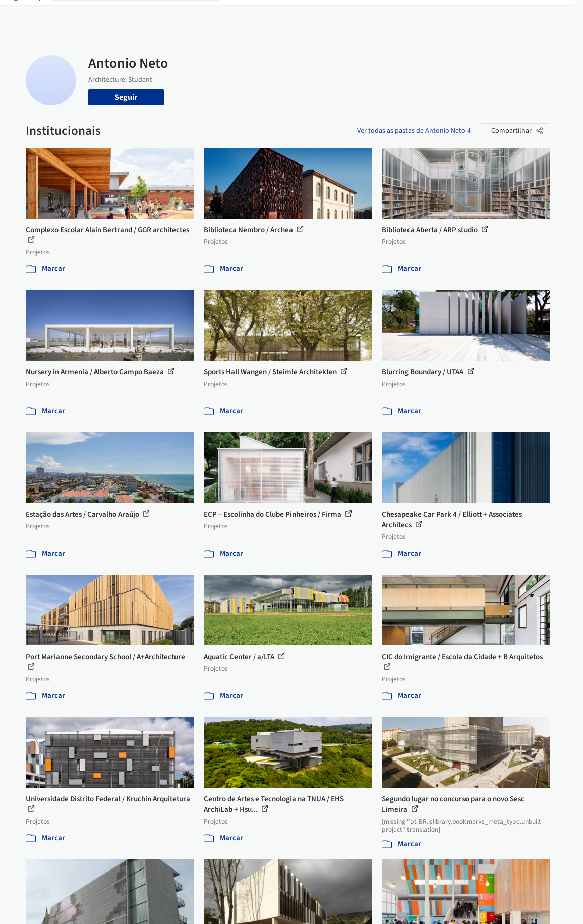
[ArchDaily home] (26, 14)
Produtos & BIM (327, 14)
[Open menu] (557, 14)
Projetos (244, 14)
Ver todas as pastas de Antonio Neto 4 (414, 131)
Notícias (374, 14)
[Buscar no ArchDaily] (144, 14)
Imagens (279, 14)
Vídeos (405, 14)
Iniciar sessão (459, 14)
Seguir (126, 97)
